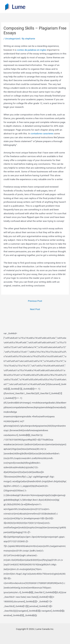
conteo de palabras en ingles (32, 50)
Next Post (35, 309)
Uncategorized (12, 39)
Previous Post (35, 301)
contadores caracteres (42, 133)
